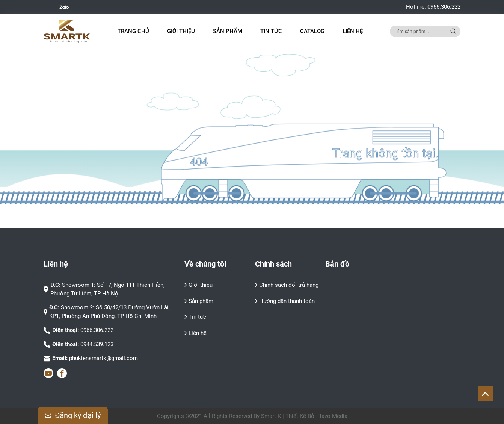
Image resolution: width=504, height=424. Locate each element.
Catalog (312, 31)
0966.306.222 (444, 7)
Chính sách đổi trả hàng (289, 285)
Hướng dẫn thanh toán (287, 301)
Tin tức (197, 317)
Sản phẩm (201, 301)
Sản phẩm (228, 31)
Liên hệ (353, 31)
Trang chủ (133, 31)
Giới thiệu (181, 31)
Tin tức (271, 31)
